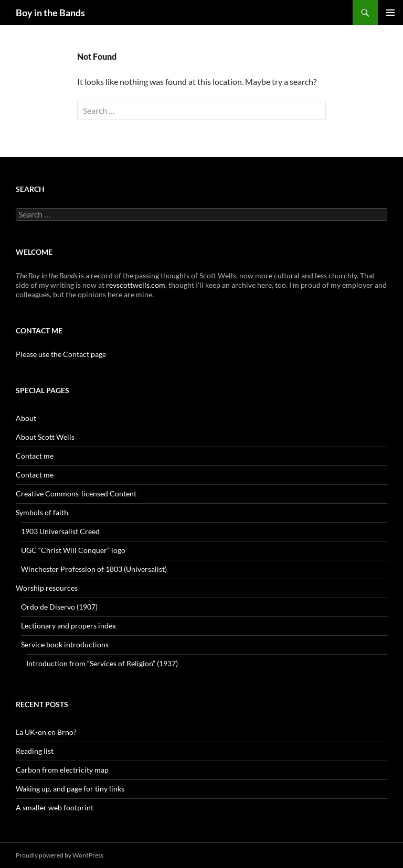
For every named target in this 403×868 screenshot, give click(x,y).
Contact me (35, 456)
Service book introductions (65, 644)
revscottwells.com (136, 285)
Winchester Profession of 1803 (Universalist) (94, 569)
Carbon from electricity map (62, 770)
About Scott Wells (45, 437)
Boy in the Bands (50, 13)
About (26, 418)
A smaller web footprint (55, 807)
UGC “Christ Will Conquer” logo (73, 550)
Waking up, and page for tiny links (70, 789)
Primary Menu (390, 13)
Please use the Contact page (61, 354)
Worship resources (47, 588)
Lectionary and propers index (68, 626)
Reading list (35, 751)
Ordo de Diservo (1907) (59, 607)
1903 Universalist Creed (60, 531)
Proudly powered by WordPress (60, 855)
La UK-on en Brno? (46, 732)
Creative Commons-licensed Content (76, 493)
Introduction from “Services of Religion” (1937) (102, 663)
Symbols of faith (42, 512)
